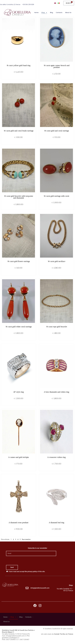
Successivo (26, 539)
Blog (52, 13)
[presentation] (21, 560)
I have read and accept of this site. (27, 572)
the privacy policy (31, 572)
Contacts (59, 13)
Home (36, 13)
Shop (44, 13)
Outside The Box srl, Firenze (64, 634)
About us (68, 13)
